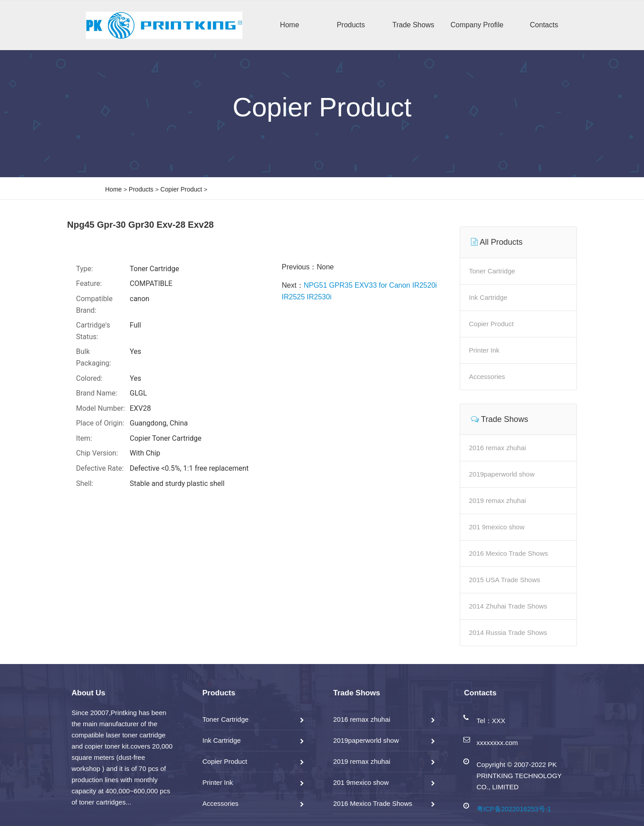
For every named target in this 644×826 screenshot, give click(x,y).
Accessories (487, 377)
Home (290, 25)
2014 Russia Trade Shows (508, 632)
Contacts (544, 25)
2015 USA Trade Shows (505, 580)
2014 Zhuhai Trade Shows (508, 606)
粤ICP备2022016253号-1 (514, 809)
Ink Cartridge (488, 297)
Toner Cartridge (492, 271)
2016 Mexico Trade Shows (509, 553)
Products (351, 25)
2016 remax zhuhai (498, 448)
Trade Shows (413, 25)
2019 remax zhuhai (498, 500)
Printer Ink (484, 350)
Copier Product (181, 189)
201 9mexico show (497, 527)
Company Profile (477, 25)
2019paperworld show (502, 474)
